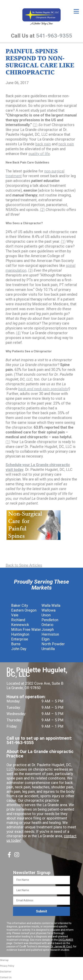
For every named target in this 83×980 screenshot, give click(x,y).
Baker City (20, 605)
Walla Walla (51, 605)
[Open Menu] (76, 11)
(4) (18, 333)
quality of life (39, 154)
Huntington (20, 634)
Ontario (47, 625)
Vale (15, 615)
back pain (43, 144)
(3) (30, 270)
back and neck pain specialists (43, 389)
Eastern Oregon (24, 610)
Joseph (48, 630)
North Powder (53, 644)
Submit (41, 911)
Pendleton (50, 620)
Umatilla (48, 649)
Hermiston (50, 634)
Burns (16, 644)
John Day (19, 649)
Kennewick (20, 625)
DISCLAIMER (66, 940)
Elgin (46, 639)
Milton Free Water (26, 630)
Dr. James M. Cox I (61, 946)
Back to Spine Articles (24, 565)
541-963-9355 (54, 36)
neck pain (66, 144)
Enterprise (20, 639)
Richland (18, 620)
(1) (35, 125)
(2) (42, 210)
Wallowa (48, 610)
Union (46, 615)
